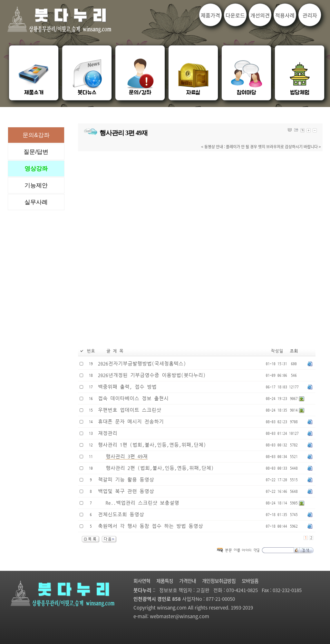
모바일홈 (250, 581)
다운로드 (235, 15)
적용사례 (285, 15)
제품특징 (165, 581)
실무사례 (36, 202)
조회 (294, 351)
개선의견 (260, 15)
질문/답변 (36, 152)
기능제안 (36, 185)
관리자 (310, 15)
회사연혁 (142, 581)
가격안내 (188, 581)
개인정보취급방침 (219, 581)
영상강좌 (36, 169)
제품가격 (210, 15)
